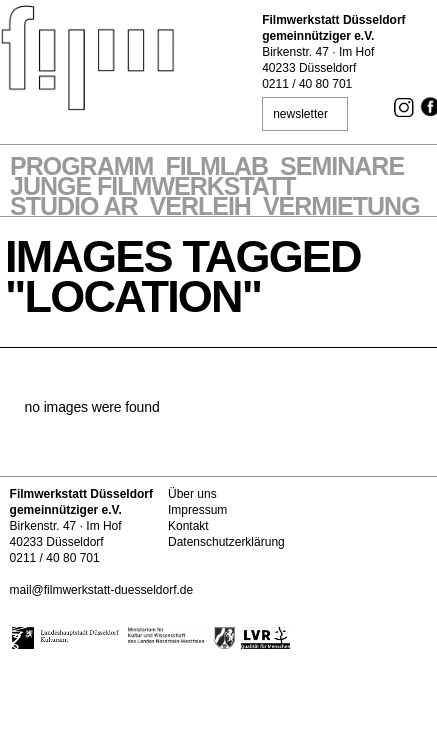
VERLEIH (200, 208)
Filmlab (216, 168)
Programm (81, 168)
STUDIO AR (74, 208)
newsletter (300, 114)
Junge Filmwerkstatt (153, 188)
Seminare (342, 168)
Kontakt (188, 526)
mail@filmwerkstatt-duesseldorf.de (102, 590)
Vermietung (341, 208)
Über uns (192, 494)
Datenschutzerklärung (226, 542)
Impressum (197, 510)
